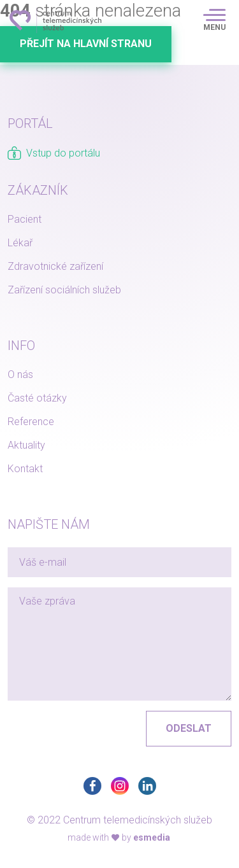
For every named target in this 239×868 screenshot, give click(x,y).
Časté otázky (37, 398)
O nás (20, 374)
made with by (119, 837)
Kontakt (25, 469)
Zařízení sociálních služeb (64, 290)
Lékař (20, 243)
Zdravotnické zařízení (55, 266)
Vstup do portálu (54, 153)
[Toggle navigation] (214, 20)
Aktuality (26, 445)
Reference (31, 422)
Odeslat (189, 728)
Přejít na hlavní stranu (86, 44)
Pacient (25, 219)
